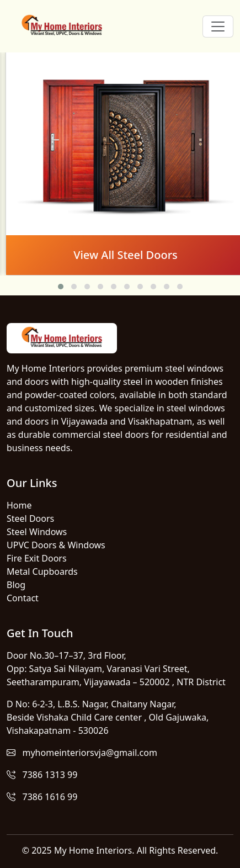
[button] (61, 287)
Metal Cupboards (42, 571)
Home (19, 505)
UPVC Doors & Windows (56, 545)
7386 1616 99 (42, 797)
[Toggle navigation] (218, 27)
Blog (16, 585)
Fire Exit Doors (37, 558)
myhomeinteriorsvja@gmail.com (82, 753)
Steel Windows (37, 532)
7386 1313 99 (42, 775)
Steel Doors (30, 518)
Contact (23, 598)
